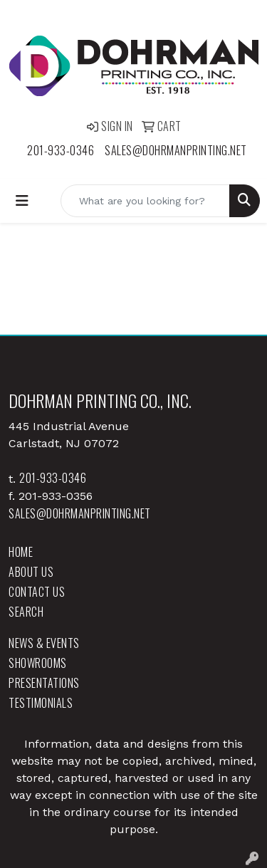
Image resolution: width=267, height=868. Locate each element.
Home (21, 552)
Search (26, 612)
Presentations (44, 683)
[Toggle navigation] (22, 201)
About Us (31, 572)
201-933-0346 (61, 150)
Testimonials (41, 703)
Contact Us (37, 592)
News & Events (44, 643)
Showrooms (38, 663)
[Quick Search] (145, 201)
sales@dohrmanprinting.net (176, 150)
